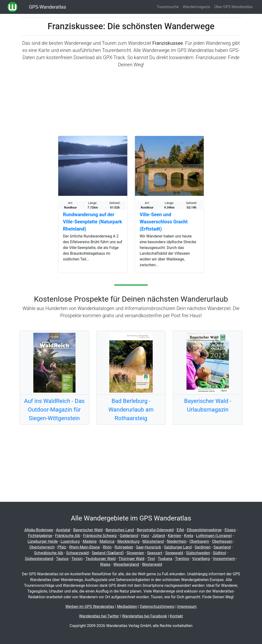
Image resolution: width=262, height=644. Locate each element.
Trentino (182, 559)
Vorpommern (224, 559)
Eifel (180, 530)
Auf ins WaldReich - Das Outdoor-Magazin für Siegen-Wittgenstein (54, 410)
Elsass (230, 530)
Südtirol (219, 553)
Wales (105, 564)
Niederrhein (177, 541)
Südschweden (198, 553)
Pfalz (62, 547)
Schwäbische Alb (49, 553)
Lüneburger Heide (43, 541)
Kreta (189, 536)
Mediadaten (127, 607)
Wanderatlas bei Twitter (99, 616)
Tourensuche (168, 7)
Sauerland (222, 547)
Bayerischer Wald (88, 530)
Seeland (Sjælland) (108, 553)
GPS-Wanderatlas (48, 7)
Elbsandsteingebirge (204, 530)
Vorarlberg (201, 559)
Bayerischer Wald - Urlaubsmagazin (208, 405)
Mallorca (107, 541)
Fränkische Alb (68, 536)
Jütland (158, 536)
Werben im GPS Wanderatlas (90, 607)
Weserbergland (126, 564)
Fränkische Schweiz (100, 536)
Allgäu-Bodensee (39, 530)
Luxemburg (70, 541)
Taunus (62, 559)
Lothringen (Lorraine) (214, 536)
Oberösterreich (42, 547)
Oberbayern (199, 541)
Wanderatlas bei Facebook (145, 616)
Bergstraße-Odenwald (155, 530)
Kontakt (176, 616)
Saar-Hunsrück (148, 547)
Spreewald (174, 553)
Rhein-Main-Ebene (85, 547)
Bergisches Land (120, 530)
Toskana (165, 559)
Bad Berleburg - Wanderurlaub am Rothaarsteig (131, 410)
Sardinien (203, 547)
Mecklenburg (128, 541)
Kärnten (175, 536)
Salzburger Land (178, 547)
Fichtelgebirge (40, 536)
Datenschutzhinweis (157, 607)
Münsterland (153, 541)
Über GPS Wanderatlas (233, 7)
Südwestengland (39, 559)
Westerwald (152, 564)
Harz (145, 536)
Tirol (151, 559)
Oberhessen (222, 541)
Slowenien (135, 553)
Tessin (77, 559)
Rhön (107, 547)
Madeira (90, 541)
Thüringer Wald (131, 559)
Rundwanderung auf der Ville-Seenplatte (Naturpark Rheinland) (93, 222)
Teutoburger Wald (101, 559)
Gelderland (129, 536)
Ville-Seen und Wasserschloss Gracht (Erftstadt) (164, 222)
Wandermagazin (197, 7)
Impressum (187, 607)
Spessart (155, 553)
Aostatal (63, 530)
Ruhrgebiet (124, 547)
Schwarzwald (77, 553)
